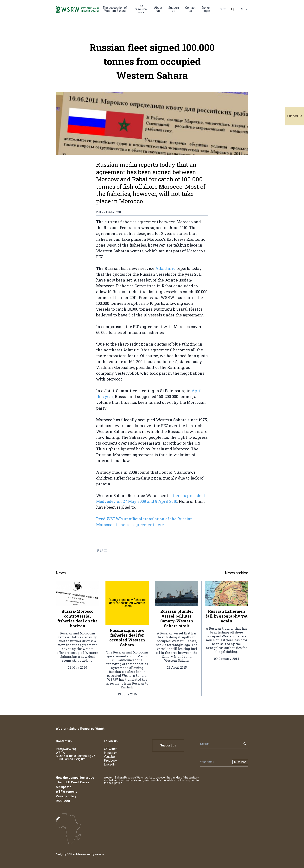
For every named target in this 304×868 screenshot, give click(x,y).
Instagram (111, 753)
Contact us (190, 9)
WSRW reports (66, 792)
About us (158, 9)
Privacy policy (66, 796)
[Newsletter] (215, 762)
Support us (295, 116)
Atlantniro (165, 268)
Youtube (109, 757)
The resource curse (141, 9)
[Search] (226, 9)
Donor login (206, 9)
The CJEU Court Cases (73, 782)
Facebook (111, 761)
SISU (70, 854)
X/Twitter (110, 749)
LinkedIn (110, 764)
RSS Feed (63, 801)
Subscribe (240, 762)
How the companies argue (75, 778)
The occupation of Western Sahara (115, 9)
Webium (99, 854)
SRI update (64, 787)
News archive (237, 573)
